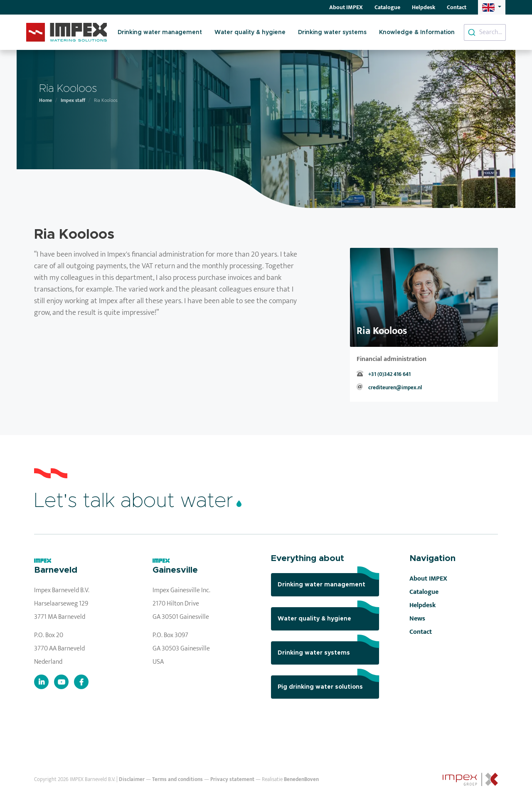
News (417, 619)
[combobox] (485, 32)
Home (46, 100)
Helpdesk (424, 7)
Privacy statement (232, 780)
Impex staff (73, 100)
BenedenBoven (301, 780)
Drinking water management (160, 32)
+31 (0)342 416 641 (389, 375)
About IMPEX (346, 7)
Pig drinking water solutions (328, 683)
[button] (492, 7)
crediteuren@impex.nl (395, 388)
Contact (457, 7)
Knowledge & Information (417, 32)
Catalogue (387, 7)
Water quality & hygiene (250, 32)
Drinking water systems (332, 32)
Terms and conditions (177, 780)
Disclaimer (132, 780)
